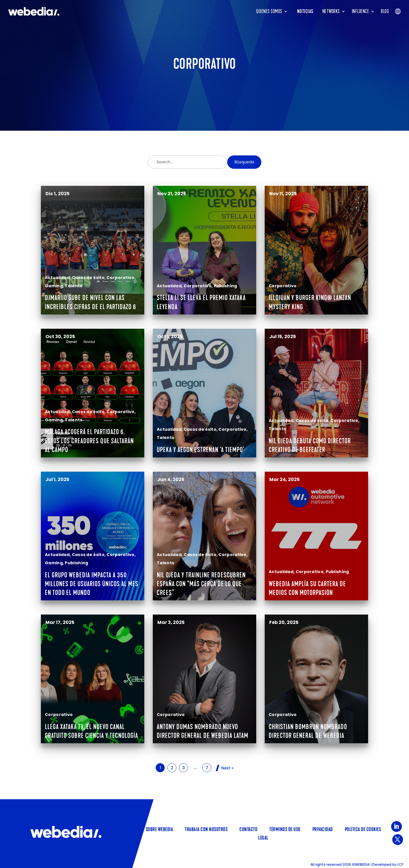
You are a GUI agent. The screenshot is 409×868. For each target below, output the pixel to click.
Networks (331, 11)
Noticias (305, 11)
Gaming (54, 286)
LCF (400, 864)
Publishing (226, 286)
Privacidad (323, 829)
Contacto (248, 829)
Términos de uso (285, 829)
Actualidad (57, 278)
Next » (227, 768)
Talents (73, 286)
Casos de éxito (88, 278)
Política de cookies (363, 829)
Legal (263, 837)
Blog (385, 11)
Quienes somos (269, 11)
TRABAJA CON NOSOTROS (206, 829)
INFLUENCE (361, 11)
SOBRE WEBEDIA (159, 829)
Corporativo (120, 278)
